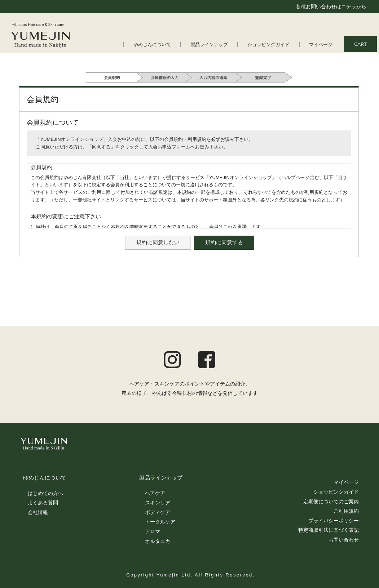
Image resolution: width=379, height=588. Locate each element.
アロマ (153, 531)
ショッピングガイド (268, 44)
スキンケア (158, 503)
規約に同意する (224, 242)
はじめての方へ (45, 493)
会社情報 (38, 512)
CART (360, 44)
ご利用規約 (346, 511)
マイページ (321, 44)
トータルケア (160, 522)
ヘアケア (155, 493)
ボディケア (158, 512)
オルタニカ (158, 541)
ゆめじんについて (152, 44)
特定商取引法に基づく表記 (329, 530)
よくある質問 (43, 503)
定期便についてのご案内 (331, 502)
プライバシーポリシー (334, 521)
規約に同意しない (158, 242)
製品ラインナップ (209, 44)
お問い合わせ (344, 540)
